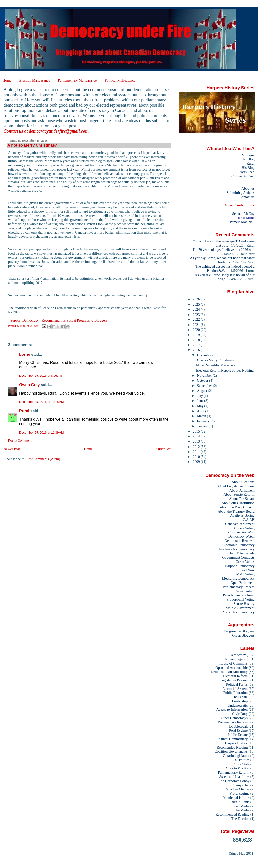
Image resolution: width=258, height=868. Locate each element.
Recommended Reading (233, 814)
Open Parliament (243, 583)
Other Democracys (234, 718)
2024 (197, 309)
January (203, 426)
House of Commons (233, 663)
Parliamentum (245, 591)
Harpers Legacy (235, 659)
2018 (197, 340)
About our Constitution (238, 503)
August (202, 391)
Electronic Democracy (239, 545)
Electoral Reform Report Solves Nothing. (225, 370)
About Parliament (242, 490)
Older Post (164, 449)
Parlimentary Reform (233, 722)
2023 (197, 315)
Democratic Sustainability (229, 672)
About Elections (243, 482)
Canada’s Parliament (240, 524)
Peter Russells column (239, 595)
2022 (197, 319)
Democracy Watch (241, 536)
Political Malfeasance (120, 80)
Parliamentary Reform (234, 772)
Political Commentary (232, 739)
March (202, 416)
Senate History (244, 604)
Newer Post (12, 449)
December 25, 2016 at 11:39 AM (41, 433)
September (205, 386)
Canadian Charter (237, 789)
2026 (197, 299)
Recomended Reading (232, 747)
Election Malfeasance (35, 80)
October (203, 380)
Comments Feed (243, 176)
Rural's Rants (240, 802)
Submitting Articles (240, 193)
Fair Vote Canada (242, 553)
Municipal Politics (237, 798)
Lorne (25, 354)
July (200, 396)
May (201, 406)
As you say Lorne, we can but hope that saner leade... (222, 260)
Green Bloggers (243, 635)
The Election (240, 819)
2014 (197, 436)
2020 (197, 330)
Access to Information (232, 710)
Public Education (236, 693)
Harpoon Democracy (240, 566)
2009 (197, 462)
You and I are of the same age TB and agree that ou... (224, 243)
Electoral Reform (235, 676)
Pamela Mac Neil (242, 222)
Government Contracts (238, 557)
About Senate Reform (239, 494)
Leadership (240, 701)
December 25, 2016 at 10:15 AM (41, 402)
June (201, 401)
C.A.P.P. (249, 520)
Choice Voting (244, 528)
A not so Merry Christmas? (215, 360)
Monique (248, 155)
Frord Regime (240, 793)
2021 (197, 325)
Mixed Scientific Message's (215, 365)
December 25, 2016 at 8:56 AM (41, 376)
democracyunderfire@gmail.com (59, 131)
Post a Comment (20, 441)
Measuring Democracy (238, 578)
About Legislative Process (236, 486)
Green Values (245, 562)
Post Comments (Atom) (43, 459)
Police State (241, 764)
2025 (197, 304)
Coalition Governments (231, 751)
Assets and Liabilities (234, 777)
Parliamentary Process (239, 587)
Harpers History (236, 743)
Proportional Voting (240, 599)
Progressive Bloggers (239, 631)
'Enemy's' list (240, 785)
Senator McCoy (243, 214)
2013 (197, 441)
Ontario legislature (236, 756)
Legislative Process (234, 680)
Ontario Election (238, 768)
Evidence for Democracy (237, 549)
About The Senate (242, 499)
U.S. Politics (240, 760)
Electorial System (235, 689)
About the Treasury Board (236, 511)
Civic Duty (240, 714)
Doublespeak (238, 726)
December (204, 355)
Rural (24, 411)
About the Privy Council (237, 507)
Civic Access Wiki (241, 532)
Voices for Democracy (239, 612)
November (205, 375)
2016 (197, 350)
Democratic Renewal (240, 541)
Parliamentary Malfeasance (77, 80)
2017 (197, 345)
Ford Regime (238, 730)
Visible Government (240, 608)
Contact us (247, 197)
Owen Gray (30, 385)
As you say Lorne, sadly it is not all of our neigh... (225, 277)
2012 (197, 447)
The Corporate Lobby (234, 781)
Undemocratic (238, 705)
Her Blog (248, 159)
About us (248, 188)
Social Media (240, 806)
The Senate (240, 697)
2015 (197, 431)
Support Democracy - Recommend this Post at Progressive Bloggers (59, 320)
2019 (197, 335)
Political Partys (237, 684)
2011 (197, 452)
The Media (242, 810)
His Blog (248, 168)
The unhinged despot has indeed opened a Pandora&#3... (225, 268)
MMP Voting (245, 574)
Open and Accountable (231, 668)
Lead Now (247, 570)
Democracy (238, 655)
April (201, 411)
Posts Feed (247, 172)
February (204, 421)
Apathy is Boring (242, 515)
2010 (197, 457)
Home (7, 80)
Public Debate (238, 735)
